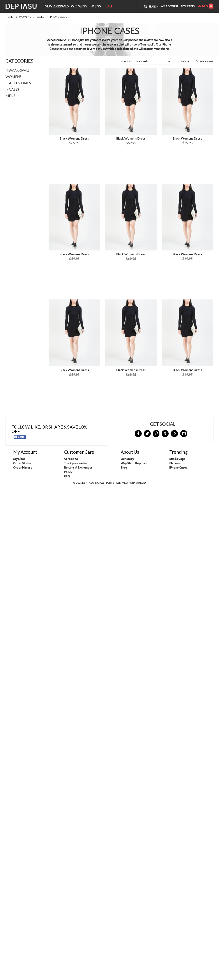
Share (19, 437)
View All (183, 61)
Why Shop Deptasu (134, 463)
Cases (40, 17)
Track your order (76, 463)
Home (9, 17)
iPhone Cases (58, 17)
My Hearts (188, 6)
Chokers (175, 463)
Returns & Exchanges (78, 467)
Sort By (127, 61)
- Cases (12, 89)
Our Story (127, 459)
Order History (23, 467)
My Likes (19, 459)
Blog (124, 467)
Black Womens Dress (74, 138)
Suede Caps (177, 459)
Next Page (207, 61)
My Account (170, 6)
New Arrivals (57, 6)
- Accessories (18, 83)
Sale (109, 6)
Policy (68, 472)
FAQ (67, 476)
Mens (96, 6)
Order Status (22, 463)
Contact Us (71, 459)
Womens (79, 6)
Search (151, 6)
